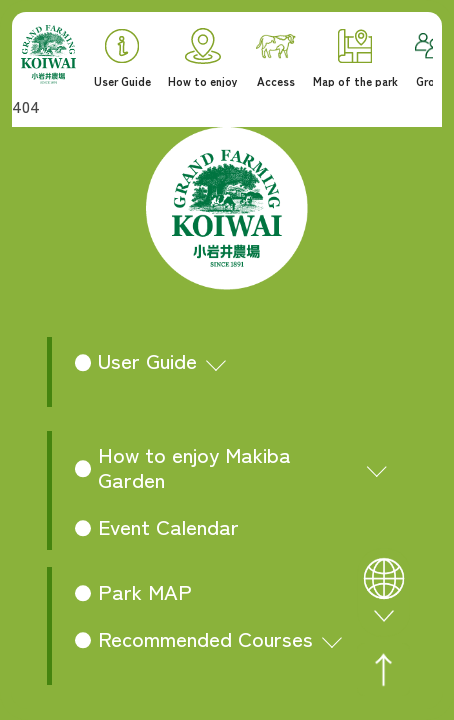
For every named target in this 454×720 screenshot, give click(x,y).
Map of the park (355, 58)
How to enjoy (203, 57)
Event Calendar (168, 526)
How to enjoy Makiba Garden (194, 466)
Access (276, 61)
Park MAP (145, 591)
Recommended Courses (205, 638)
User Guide (122, 58)
